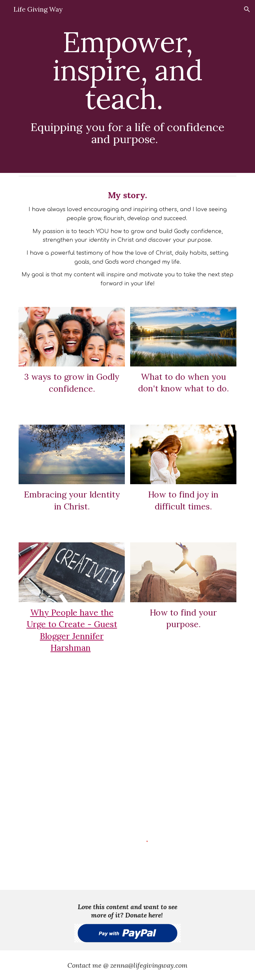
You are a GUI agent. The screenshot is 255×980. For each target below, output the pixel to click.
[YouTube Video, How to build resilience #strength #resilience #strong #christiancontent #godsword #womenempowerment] (53, 767)
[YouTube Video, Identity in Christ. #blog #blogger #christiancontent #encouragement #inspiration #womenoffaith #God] (53, 710)
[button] (247, 9)
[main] (127, 86)
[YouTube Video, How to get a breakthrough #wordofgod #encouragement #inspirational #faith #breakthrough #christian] (165, 738)
